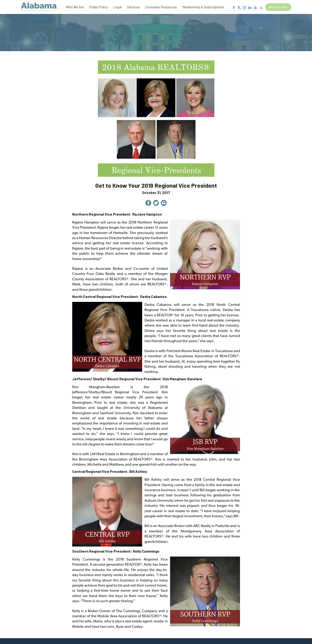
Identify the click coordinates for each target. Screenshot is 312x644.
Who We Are (75, 7)
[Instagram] (245, 8)
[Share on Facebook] (148, 204)
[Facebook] (234, 8)
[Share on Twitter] (156, 204)
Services (133, 7)
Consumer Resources (161, 7)
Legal (117, 7)
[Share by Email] (164, 204)
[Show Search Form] (261, 8)
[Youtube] (255, 8)
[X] (239, 8)
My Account (278, 7)
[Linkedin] (250, 8)
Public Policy (99, 7)
